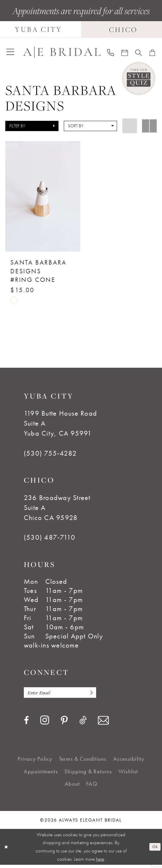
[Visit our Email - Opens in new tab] (103, 724)
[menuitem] (10, 52)
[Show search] (139, 52)
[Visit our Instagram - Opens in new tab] (45, 724)
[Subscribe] (102, 695)
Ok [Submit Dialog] (154, 850)
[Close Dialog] (7, 850)
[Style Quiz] (139, 79)
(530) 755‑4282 (50, 455)
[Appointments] (125, 52)
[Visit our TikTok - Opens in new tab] (83, 724)
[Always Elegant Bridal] (62, 52)
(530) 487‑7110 (50, 539)
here (100, 862)
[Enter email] (67, 695)
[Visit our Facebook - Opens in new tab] (26, 724)
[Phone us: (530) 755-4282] (111, 52)
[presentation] (43, 196)
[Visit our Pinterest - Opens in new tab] (64, 724)
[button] (10, 52)
